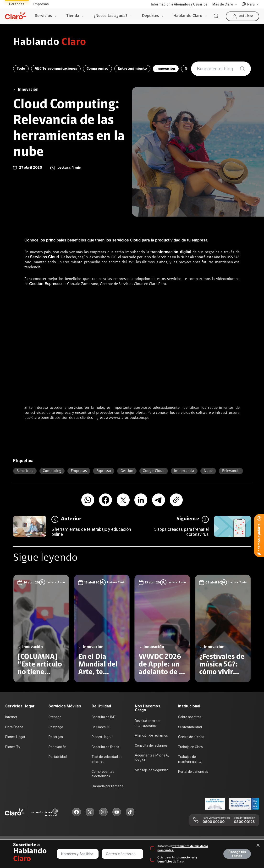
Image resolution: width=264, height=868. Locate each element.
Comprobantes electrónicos (103, 774)
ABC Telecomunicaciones (56, 69)
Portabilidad (58, 757)
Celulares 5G (101, 727)
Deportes (150, 16)
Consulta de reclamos (151, 745)
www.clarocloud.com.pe (129, 418)
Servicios (43, 16)
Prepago (55, 717)
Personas (17, 4)
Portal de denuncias (193, 772)
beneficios (25, 471)
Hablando (50, 43)
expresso (104, 471)
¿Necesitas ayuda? (110, 16)
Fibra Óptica (14, 727)
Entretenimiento (132, 69)
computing (52, 471)
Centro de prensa (191, 737)
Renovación (57, 747)
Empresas (41, 4)
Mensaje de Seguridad (152, 770)
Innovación (166, 69)
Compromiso (97, 69)
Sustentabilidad (190, 727)
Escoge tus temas (237, 854)
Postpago (56, 727)
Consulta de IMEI (104, 717)
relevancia (231, 471)
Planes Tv (13, 747)
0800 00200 (214, 822)
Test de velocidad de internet (107, 759)
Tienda (73, 16)
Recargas (56, 737)
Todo (21, 69)
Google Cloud (154, 471)
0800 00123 (244, 822)
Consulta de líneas (105, 747)
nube (208, 471)
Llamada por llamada (107, 786)
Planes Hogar (15, 737)
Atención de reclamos (151, 735)
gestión (127, 471)
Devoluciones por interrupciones (148, 723)
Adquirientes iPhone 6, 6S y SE (152, 758)
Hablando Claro (188, 16)
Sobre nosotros (190, 717)
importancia (184, 471)
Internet (11, 717)
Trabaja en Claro (190, 747)
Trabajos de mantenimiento (190, 759)
